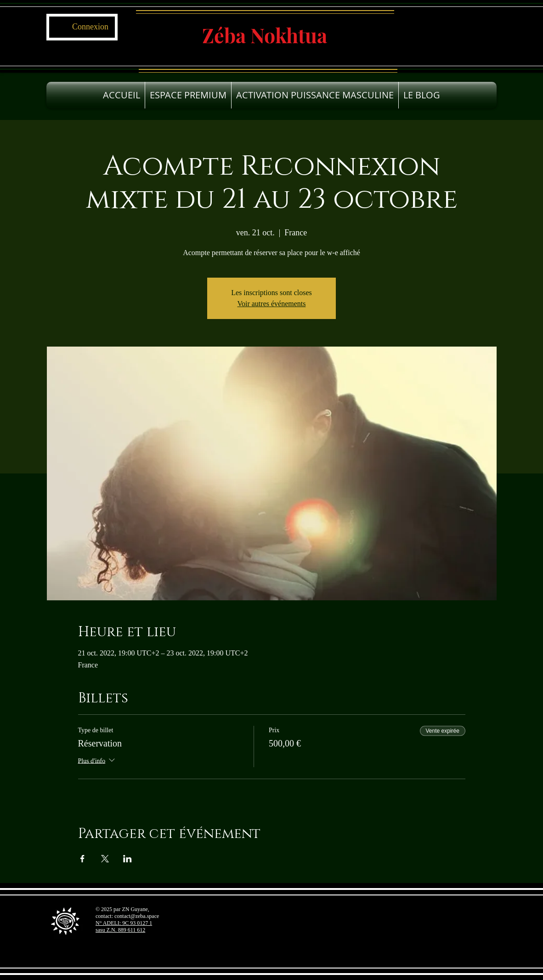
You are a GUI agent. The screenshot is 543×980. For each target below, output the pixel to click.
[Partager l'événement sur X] (105, 859)
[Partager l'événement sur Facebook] (82, 859)
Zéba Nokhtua (265, 35)
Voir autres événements (272, 304)
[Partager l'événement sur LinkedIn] (127, 859)
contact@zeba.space (137, 916)
